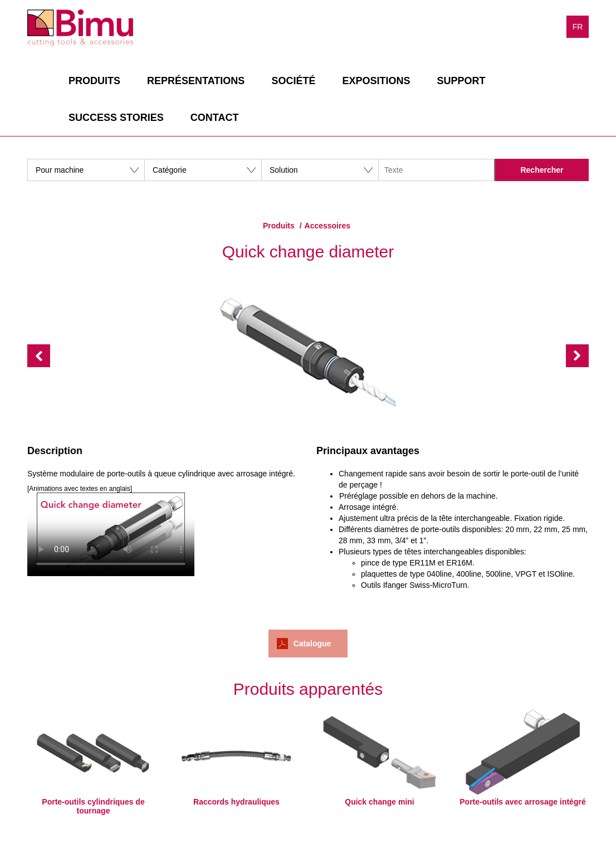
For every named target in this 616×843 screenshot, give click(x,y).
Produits (94, 81)
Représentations (196, 81)
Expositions (376, 81)
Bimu (80, 28)
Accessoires (328, 226)
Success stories (116, 118)
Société (293, 81)
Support (461, 81)
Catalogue (312, 644)
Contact (215, 118)
